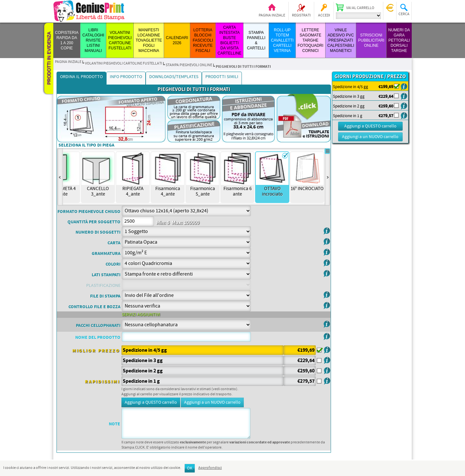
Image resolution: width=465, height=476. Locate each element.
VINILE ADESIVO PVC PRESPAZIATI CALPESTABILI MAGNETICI (341, 40)
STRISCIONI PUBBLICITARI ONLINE (371, 40)
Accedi (324, 15)
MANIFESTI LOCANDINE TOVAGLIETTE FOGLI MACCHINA (149, 40)
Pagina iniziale (272, 15)
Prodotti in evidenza (49, 58)
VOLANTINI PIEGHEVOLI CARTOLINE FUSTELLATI (124, 64)
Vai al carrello (360, 8)
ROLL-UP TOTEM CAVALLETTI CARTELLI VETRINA (282, 40)
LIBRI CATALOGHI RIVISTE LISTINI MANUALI (93, 40)
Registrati (301, 15)
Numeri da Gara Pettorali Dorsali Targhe (399, 40)
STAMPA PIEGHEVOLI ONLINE (189, 65)
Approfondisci (210, 468)
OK (190, 468)
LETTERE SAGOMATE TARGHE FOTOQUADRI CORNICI (310, 40)
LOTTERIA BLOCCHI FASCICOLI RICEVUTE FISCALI (203, 40)
